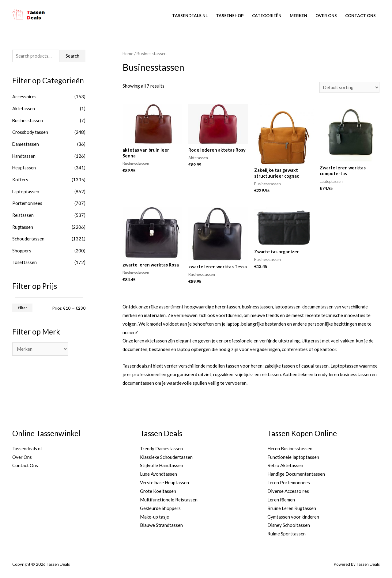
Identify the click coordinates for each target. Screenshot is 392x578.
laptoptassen (288, 308)
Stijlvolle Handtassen (162, 467)
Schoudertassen (28, 236)
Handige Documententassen (296, 475)
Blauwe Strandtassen (161, 527)
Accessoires (24, 97)
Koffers (20, 178)
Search (72, 56)
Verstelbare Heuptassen (164, 484)
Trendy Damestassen (161, 450)
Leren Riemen (281, 501)
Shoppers (22, 247)
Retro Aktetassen (285, 467)
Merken (298, 16)
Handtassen (24, 155)
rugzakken (224, 376)
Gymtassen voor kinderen (293, 518)
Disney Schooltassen (289, 527)
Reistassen (23, 213)
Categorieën (267, 16)
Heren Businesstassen (290, 450)
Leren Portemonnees (289, 484)
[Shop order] (349, 87)
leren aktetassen (151, 342)
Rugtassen (23, 224)
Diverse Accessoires (288, 493)
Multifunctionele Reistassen (169, 501)
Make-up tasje (155, 518)
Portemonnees (27, 201)
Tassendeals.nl (190, 16)
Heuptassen (24, 167)
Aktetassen (24, 109)
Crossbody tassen (30, 132)
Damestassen (26, 143)
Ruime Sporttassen (286, 535)
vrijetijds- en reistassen (260, 376)
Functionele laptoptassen (293, 459)
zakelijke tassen (281, 367)
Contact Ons (360, 16)
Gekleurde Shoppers (160, 510)
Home (128, 53)
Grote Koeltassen (158, 493)
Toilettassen (25, 259)
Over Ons (326, 16)
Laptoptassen (26, 190)
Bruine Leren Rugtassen (292, 510)
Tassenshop (230, 16)
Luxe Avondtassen (158, 475)
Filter (22, 304)
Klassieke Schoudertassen (166, 459)
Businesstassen (28, 120)
